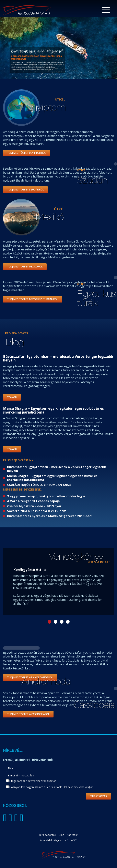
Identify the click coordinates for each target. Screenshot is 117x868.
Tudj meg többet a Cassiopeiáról (28, 714)
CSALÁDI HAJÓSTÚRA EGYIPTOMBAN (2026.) (40, 485)
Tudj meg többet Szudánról (25, 190)
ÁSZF (74, 840)
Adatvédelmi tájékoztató (54, 840)
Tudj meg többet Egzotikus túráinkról (33, 299)
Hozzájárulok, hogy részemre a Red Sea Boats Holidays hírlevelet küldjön (50, 787)
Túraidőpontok (47, 835)
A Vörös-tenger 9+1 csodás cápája (33, 501)
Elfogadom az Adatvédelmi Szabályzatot (33, 781)
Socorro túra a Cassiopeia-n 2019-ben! (37, 511)
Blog (14, 342)
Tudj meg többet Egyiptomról (27, 153)
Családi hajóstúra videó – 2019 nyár (34, 506)
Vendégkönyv (76, 556)
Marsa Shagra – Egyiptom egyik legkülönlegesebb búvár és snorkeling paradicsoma (52, 478)
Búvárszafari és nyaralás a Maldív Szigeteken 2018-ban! (50, 516)
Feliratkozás (98, 796)
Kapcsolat (73, 835)
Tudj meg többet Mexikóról (25, 267)
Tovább (12, 397)
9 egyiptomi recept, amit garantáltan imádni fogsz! (47, 496)
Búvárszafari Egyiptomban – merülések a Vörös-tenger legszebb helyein (57, 469)
